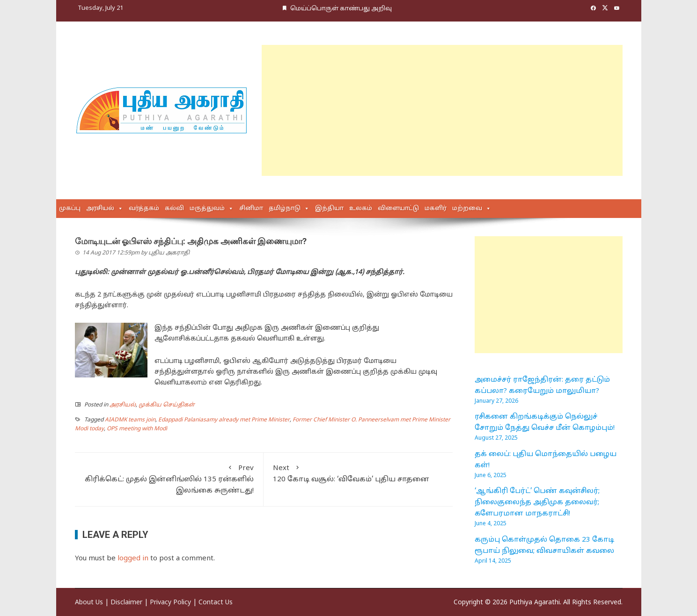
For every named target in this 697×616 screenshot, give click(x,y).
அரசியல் (100, 209)
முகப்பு (70, 209)
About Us (89, 603)
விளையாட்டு (398, 209)
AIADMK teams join (130, 420)
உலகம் (361, 209)
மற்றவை (467, 209)
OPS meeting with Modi (137, 429)
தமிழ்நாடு (285, 209)
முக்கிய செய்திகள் (167, 405)
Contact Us (216, 603)
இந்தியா (329, 209)
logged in (133, 559)
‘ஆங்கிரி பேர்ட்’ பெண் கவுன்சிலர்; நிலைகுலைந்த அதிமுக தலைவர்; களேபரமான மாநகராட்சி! (537, 503)
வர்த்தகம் (144, 209)
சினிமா (251, 209)
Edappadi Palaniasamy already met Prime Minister (224, 420)
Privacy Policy (170, 603)
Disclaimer (126, 603)
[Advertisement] (442, 110)
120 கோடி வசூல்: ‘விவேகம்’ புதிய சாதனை (358, 473)
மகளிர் (436, 209)
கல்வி (174, 209)
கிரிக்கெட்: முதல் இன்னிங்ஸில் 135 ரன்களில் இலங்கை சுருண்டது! (169, 479)
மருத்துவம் (207, 209)
